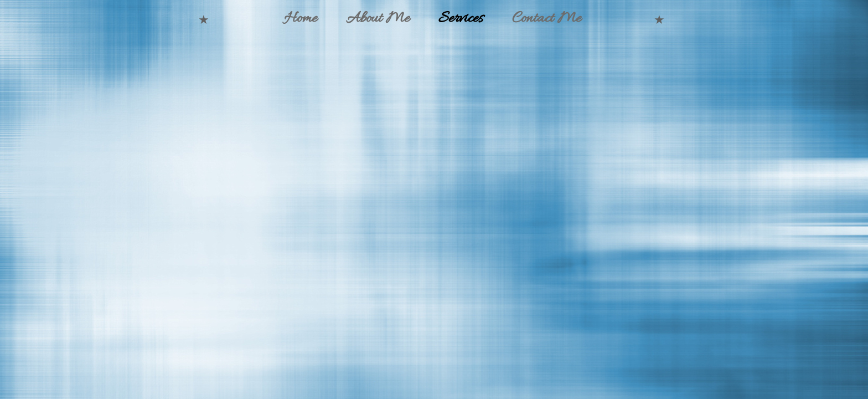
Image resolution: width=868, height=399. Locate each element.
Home (301, 19)
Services (461, 19)
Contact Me (547, 19)
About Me (378, 19)
